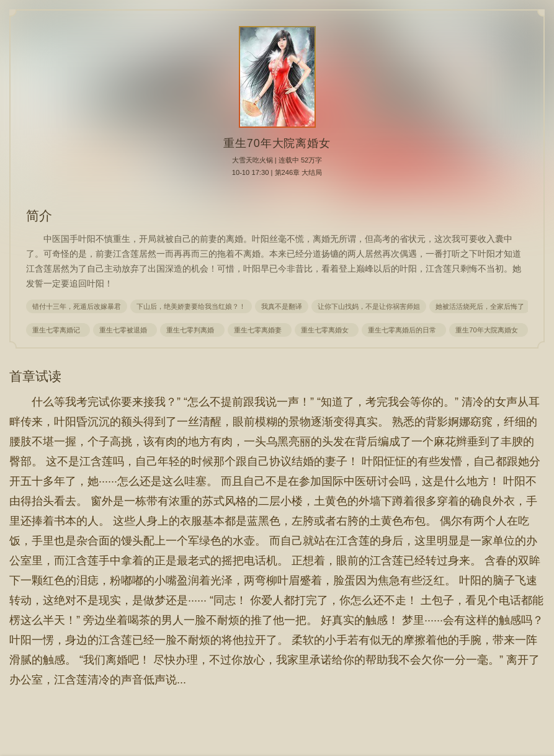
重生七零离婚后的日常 (404, 330)
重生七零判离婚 (192, 330)
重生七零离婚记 (58, 330)
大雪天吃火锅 (252, 160)
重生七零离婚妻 (260, 330)
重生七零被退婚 (125, 330)
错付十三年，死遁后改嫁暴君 (77, 306)
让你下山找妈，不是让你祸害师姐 (369, 306)
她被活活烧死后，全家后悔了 (480, 306)
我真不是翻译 (282, 306)
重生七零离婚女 (327, 330)
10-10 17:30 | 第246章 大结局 (277, 172)
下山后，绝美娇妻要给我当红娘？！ (191, 306)
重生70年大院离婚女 (489, 330)
